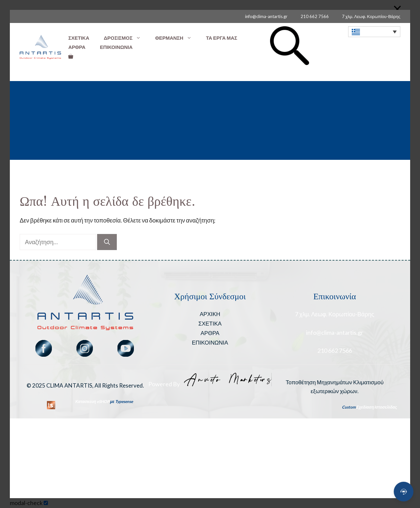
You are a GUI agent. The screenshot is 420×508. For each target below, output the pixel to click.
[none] (374, 32)
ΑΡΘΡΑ (77, 47)
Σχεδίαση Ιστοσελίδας (377, 407)
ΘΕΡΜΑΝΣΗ (177, 38)
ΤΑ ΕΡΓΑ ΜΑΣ (222, 38)
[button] (290, 63)
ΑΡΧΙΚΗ (210, 314)
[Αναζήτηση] (107, 242)
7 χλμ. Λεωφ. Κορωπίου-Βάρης (371, 16)
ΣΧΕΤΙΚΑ (79, 38)
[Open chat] (404, 492)
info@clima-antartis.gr (266, 16)
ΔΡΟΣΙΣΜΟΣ (126, 38)
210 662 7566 (315, 16)
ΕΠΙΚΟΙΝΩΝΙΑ (116, 47)
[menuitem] (374, 32)
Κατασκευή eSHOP (92, 402)
